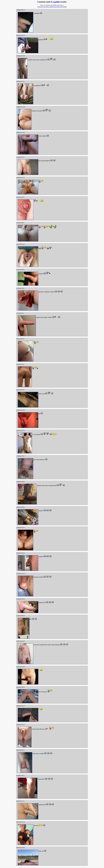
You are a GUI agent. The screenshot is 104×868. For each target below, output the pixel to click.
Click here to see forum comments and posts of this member (52, 7)
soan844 (56, 2)
